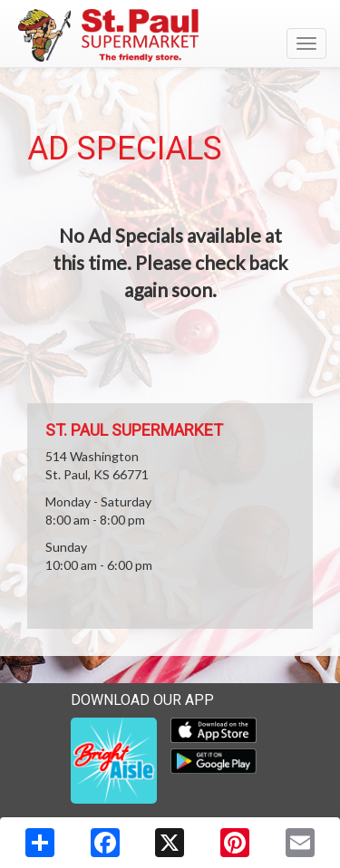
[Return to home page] (170, 35)
